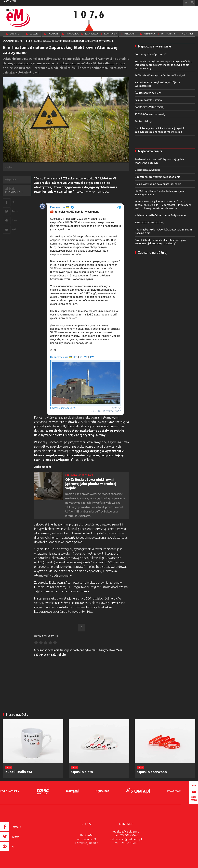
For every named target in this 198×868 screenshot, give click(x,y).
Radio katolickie (10, 791)
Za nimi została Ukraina (148, 100)
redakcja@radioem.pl (126, 831)
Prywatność (174, 791)
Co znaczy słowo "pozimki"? (151, 54)
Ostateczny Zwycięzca (147, 170)
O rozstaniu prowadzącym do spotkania (157, 177)
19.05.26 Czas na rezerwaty (150, 114)
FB (13, 202)
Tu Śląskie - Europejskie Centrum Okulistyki (160, 75)
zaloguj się (58, 654)
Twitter (15, 211)
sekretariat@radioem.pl (126, 839)
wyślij (14, 229)
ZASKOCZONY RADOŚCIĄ (149, 107)
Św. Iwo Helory (143, 121)
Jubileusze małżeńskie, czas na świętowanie (160, 215)
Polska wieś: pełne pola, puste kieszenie (158, 184)
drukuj (15, 220)
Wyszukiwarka (192, 3)
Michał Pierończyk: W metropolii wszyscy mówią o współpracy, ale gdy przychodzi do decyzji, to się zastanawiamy (163, 65)
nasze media (9, 1)
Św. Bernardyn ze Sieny (148, 93)
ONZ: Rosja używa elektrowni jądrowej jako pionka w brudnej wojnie (91, 484)
